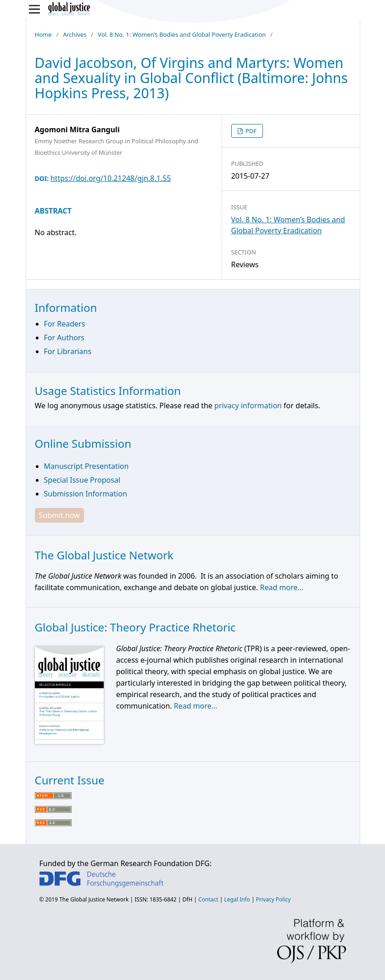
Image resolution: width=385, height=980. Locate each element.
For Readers (65, 324)
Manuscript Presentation (86, 466)
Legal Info (237, 899)
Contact (208, 899)
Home (43, 34)
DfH (188, 899)
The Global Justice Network (94, 899)
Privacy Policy (273, 899)
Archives (75, 34)
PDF (251, 131)
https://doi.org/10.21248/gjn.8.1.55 (111, 178)
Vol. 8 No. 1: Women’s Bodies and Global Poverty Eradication (182, 34)
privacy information (248, 406)
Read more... (282, 587)
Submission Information (86, 494)
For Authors (64, 338)
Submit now (59, 515)
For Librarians (68, 351)
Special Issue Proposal (82, 480)
